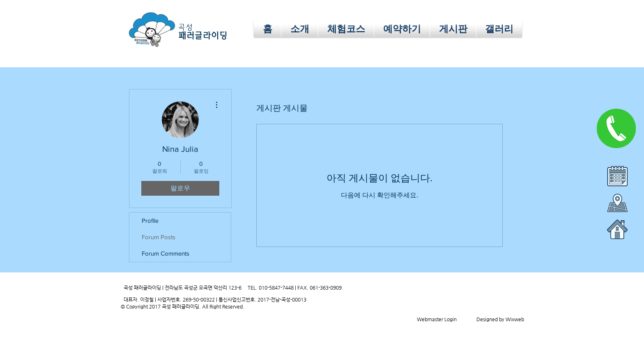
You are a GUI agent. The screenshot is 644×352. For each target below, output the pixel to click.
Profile (150, 221)
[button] (402, 29)
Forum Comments (166, 253)
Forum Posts (159, 237)
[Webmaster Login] (437, 319)
